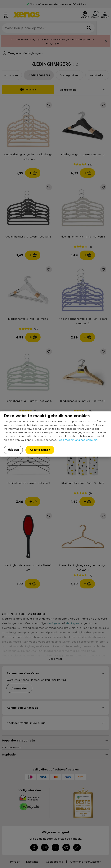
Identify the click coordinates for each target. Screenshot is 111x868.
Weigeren (13, 450)
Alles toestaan (40, 450)
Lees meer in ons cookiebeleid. (78, 440)
